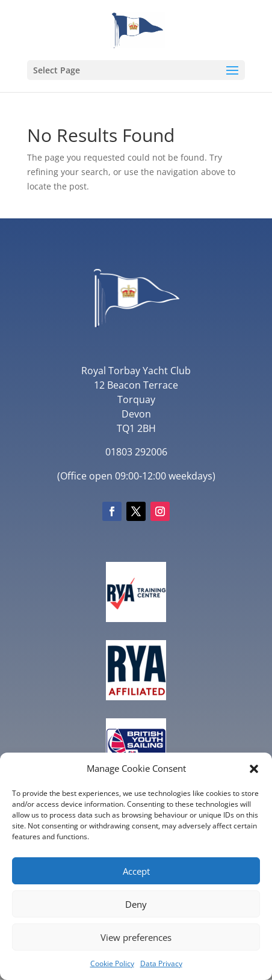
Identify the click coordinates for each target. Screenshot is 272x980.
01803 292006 (136, 452)
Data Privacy (161, 963)
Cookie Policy (112, 963)
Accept (136, 871)
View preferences (136, 937)
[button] (254, 769)
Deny (136, 904)
